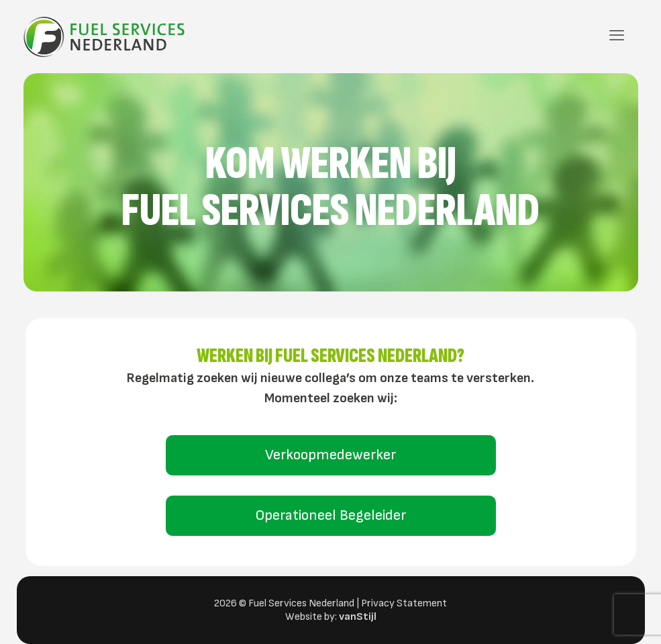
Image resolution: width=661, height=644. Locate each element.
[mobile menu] (617, 36)
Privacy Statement (404, 603)
